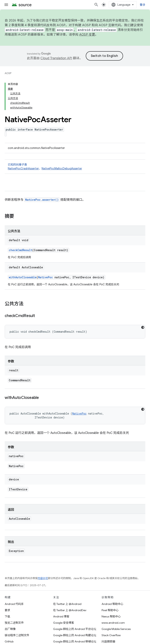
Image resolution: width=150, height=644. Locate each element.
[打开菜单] (6, 5)
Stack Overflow (111, 635)
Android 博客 (61, 616)
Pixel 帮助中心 (110, 610)
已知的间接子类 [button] (75, 167)
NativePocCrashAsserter (23, 168)
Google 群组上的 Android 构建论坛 (75, 635)
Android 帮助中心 (112, 604)
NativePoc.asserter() (42, 200)
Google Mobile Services (116, 629)
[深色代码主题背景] (143, 327)
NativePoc (46, 277)
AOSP (8, 73)
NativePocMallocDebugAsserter (62, 168)
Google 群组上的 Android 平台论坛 (75, 629)
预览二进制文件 (14, 623)
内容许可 (43, 578)
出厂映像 (10, 629)
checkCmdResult (21, 250)
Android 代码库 (14, 604)
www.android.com (113, 623)
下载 (7, 616)
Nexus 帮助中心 (111, 616)
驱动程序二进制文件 (17, 635)
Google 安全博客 (64, 623)
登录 (143, 5)
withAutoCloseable (23, 277)
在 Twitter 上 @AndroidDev (70, 610)
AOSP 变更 (87, 35)
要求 (7, 610)
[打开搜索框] (96, 5)
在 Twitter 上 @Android (67, 604)
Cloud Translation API (56, 58)
